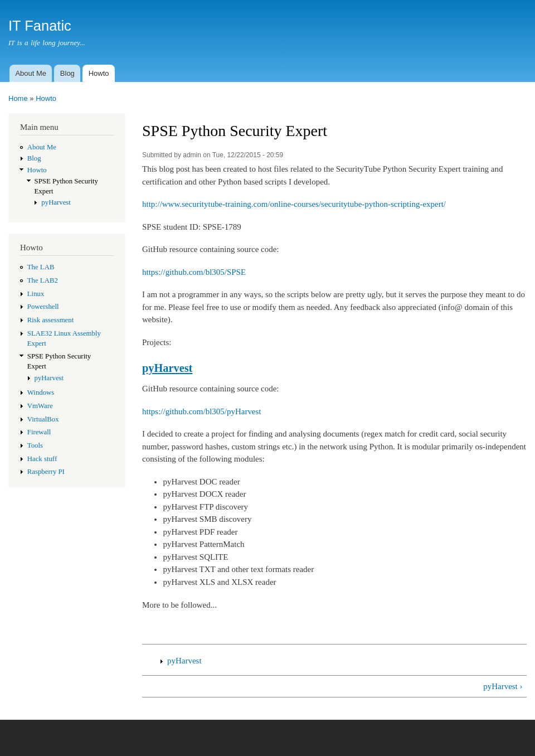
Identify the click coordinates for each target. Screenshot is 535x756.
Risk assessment (50, 320)
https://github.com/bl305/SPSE (194, 272)
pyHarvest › (503, 686)
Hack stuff (42, 459)
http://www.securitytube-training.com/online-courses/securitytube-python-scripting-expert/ (294, 204)
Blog (67, 73)
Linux (36, 294)
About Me (31, 73)
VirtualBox (43, 419)
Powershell (43, 307)
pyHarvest (56, 202)
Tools (35, 445)
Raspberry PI (46, 472)
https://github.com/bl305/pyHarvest (202, 411)
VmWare (40, 406)
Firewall (39, 432)
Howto (99, 73)
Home (18, 98)
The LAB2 (43, 280)
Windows (41, 392)
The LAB (41, 267)
